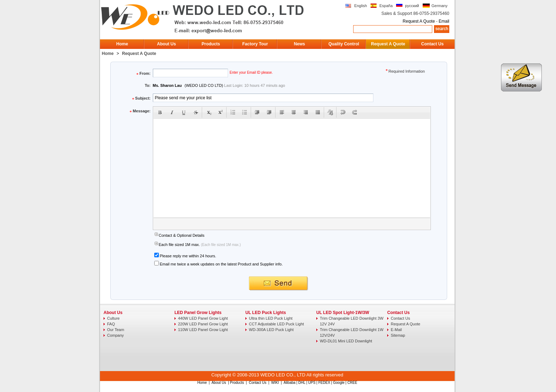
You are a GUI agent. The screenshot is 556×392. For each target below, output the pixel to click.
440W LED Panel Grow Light (203, 318)
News (299, 44)
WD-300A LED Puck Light (271, 330)
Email (444, 21)
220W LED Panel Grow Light (203, 324)
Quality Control (344, 44)
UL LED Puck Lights (266, 313)
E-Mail (396, 330)
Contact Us (432, 44)
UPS (312, 383)
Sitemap (398, 335)
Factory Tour (255, 44)
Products (211, 44)
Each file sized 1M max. (180, 245)
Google (339, 383)
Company (115, 335)
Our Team (116, 330)
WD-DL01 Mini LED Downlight (346, 341)
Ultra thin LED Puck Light (271, 318)
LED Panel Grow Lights (198, 313)
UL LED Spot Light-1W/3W (343, 313)
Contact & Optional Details (182, 235)
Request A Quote (419, 21)
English (361, 6)
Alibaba (290, 383)
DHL (302, 383)
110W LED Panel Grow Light (203, 330)
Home (122, 44)
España (386, 6)
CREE (352, 383)
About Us (166, 44)
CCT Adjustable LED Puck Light (276, 324)
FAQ (111, 324)
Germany (440, 6)
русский (412, 6)
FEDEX (324, 383)
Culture (113, 318)
